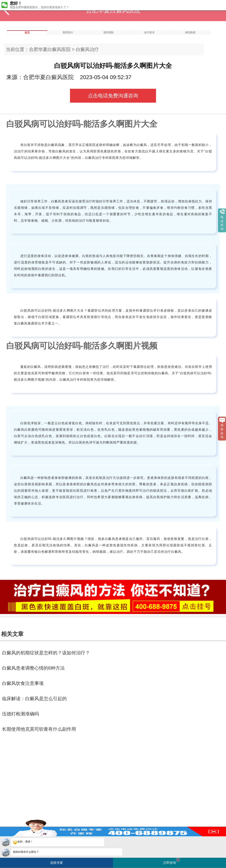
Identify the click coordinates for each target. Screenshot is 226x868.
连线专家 (56, 863)
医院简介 (68, 32)
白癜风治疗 (87, 49)
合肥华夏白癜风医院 (50, 49)
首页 (27, 33)
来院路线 (190, 32)
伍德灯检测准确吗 (21, 714)
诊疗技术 (149, 32)
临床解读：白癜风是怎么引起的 (34, 699)
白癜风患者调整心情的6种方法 (33, 668)
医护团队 (109, 32)
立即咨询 (172, 861)
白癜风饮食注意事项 (23, 683)
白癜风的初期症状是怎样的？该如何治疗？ (46, 653)
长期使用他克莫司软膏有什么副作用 (39, 729)
